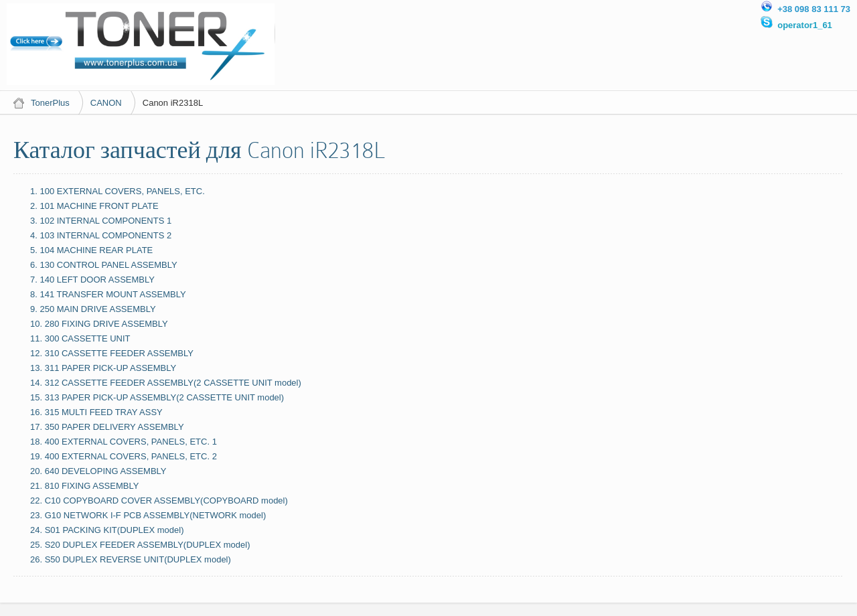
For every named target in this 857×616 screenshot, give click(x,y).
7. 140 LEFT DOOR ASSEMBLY (92, 280)
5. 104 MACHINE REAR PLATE (91, 250)
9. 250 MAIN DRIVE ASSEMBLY (93, 309)
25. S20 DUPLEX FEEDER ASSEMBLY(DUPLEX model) (140, 545)
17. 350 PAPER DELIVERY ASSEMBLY (107, 427)
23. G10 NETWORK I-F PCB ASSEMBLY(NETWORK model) (148, 515)
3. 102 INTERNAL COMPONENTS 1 (101, 221)
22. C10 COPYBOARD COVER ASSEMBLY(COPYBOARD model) (159, 500)
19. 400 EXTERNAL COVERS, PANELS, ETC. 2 (124, 456)
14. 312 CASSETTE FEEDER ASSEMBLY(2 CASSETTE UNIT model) (166, 383)
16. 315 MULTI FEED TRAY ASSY (96, 412)
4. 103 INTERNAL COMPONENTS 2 (101, 235)
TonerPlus (50, 103)
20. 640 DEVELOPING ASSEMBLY (98, 471)
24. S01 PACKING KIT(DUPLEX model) (107, 530)
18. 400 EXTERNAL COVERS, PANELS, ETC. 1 (124, 442)
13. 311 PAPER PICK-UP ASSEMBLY (103, 368)
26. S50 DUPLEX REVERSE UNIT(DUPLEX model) (131, 559)
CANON (106, 103)
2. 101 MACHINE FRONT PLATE (94, 206)
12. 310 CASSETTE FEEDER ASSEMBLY (112, 353)
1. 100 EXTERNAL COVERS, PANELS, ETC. (118, 191)
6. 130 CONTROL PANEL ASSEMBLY (104, 265)
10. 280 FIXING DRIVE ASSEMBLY (99, 324)
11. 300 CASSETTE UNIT (80, 338)
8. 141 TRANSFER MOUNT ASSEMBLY (108, 294)
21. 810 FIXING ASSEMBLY (84, 486)
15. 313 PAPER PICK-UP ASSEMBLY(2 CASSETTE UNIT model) (157, 397)
